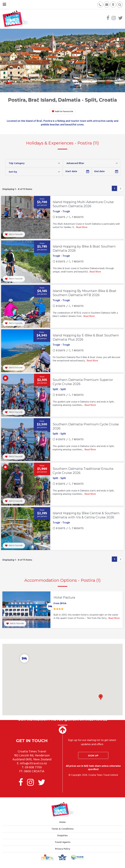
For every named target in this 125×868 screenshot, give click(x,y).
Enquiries (63, 839)
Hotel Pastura (64, 597)
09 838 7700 (33, 771)
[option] (62, 612)
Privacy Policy (63, 852)
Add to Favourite (62, 111)
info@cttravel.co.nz (33, 767)
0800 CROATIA (34, 775)
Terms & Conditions (63, 832)
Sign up (93, 759)
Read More (82, 227)
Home (62, 826)
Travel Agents (63, 846)
